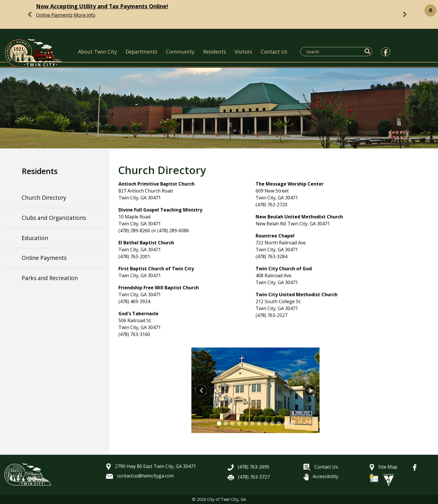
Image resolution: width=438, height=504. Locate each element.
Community (180, 52)
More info (85, 15)
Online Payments (54, 15)
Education (35, 238)
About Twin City (98, 52)
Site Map (383, 467)
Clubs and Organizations (54, 218)
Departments (141, 52)
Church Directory (44, 198)
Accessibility (321, 476)
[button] (431, 10)
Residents (215, 52)
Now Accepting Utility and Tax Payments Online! (102, 6)
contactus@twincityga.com (140, 476)
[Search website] (333, 52)
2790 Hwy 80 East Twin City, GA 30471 (151, 466)
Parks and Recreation (50, 278)
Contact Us (274, 52)
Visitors (243, 52)
